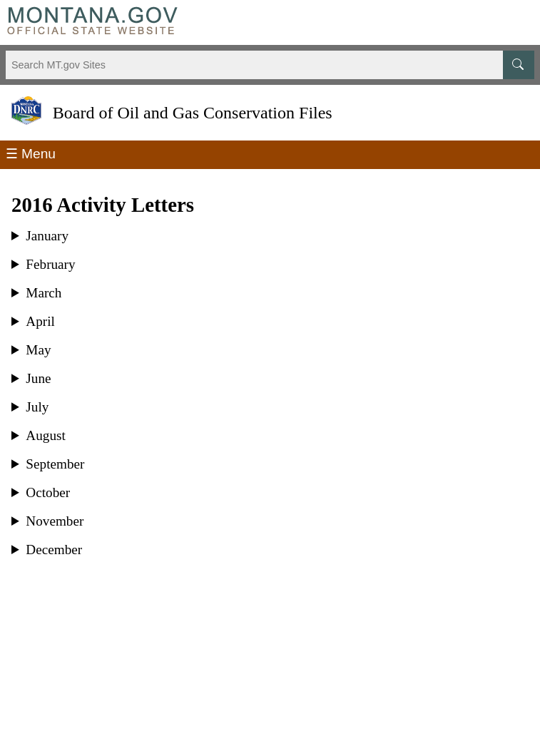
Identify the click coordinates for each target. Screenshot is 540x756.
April (40, 322)
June (38, 379)
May (38, 350)
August (45, 436)
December (54, 550)
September (55, 464)
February (50, 265)
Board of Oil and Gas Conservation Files (193, 113)
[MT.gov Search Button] (519, 65)
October (48, 493)
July (37, 407)
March (44, 293)
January (47, 236)
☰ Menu (31, 154)
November (55, 521)
